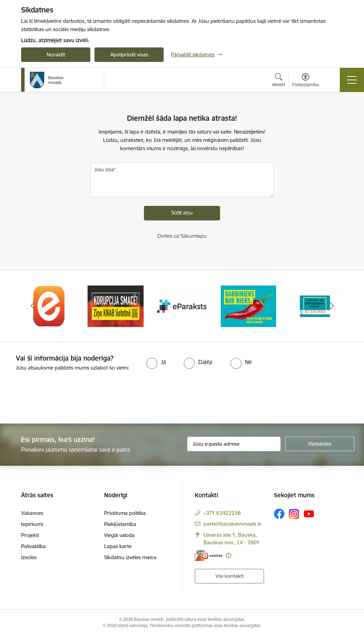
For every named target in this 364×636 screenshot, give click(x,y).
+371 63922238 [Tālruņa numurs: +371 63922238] (222, 513)
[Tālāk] (331, 306)
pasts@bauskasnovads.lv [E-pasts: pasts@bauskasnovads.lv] (232, 524)
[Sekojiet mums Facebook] (279, 514)
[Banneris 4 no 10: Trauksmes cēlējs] (248, 306)
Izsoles (29, 557)
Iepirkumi (32, 524)
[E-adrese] (209, 556)
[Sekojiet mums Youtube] (309, 514)
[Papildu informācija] (229, 556)
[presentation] (58, 398)
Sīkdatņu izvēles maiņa (130, 557)
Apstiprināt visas (129, 54)
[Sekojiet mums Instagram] (294, 514)
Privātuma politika (125, 513)
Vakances (32, 513)
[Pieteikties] (320, 444)
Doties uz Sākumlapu (182, 236)
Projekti (30, 535)
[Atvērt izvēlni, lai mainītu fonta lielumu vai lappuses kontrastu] (305, 81)
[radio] (156, 362)
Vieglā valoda (119, 535)
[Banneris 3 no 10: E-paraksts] (182, 306)
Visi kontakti (230, 576)
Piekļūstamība (120, 524)
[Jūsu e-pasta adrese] (234, 444)
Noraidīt (56, 54)
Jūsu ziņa (104, 170)
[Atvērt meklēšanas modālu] (279, 81)
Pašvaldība (33, 546)
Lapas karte (118, 546)
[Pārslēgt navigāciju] (352, 80)
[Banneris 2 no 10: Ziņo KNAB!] (116, 306)
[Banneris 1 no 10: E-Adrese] (49, 306)
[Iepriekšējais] (33, 306)
